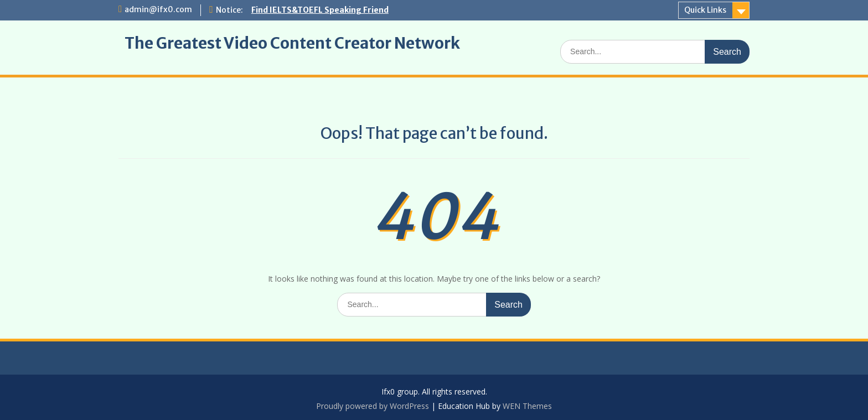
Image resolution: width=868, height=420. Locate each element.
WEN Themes (527, 406)
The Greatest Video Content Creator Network (292, 43)
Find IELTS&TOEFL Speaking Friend (320, 10)
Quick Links (705, 10)
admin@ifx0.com (158, 9)
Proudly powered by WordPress (373, 406)
